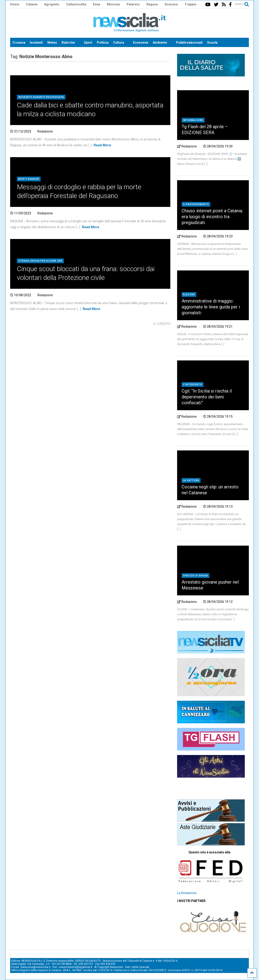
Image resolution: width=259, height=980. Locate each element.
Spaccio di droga (195, 576)
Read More (102, 145)
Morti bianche (29, 179)
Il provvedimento (196, 204)
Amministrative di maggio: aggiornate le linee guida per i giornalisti (211, 307)
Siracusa (171, 4)
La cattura (191, 480)
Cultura (119, 43)
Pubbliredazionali (189, 43)
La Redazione (187, 893)
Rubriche (68, 43)
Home (15, 4)
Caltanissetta (76, 4)
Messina (113, 4)
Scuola (212, 43)
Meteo (52, 43)
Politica (103, 43)
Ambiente (160, 43)
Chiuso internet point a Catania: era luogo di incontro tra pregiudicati (212, 217)
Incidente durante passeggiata (41, 97)
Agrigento (52, 4)
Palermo (133, 4)
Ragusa (152, 4)
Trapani (190, 4)
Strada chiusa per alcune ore (40, 261)
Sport (88, 43)
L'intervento (193, 385)
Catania (32, 4)
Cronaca (19, 43)
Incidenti (36, 43)
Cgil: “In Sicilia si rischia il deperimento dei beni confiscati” (207, 397)
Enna (97, 4)
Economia (141, 43)
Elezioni (189, 295)
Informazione (193, 120)
